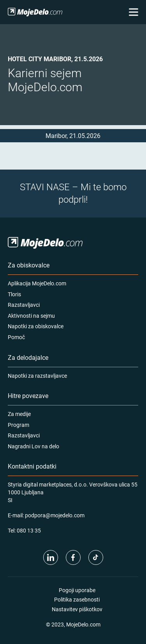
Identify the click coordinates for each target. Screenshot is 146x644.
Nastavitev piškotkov (77, 609)
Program (18, 425)
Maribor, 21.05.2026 (73, 135)
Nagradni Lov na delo (33, 446)
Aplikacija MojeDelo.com (37, 283)
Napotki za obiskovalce (36, 326)
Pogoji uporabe (77, 590)
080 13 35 (29, 530)
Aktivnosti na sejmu (31, 316)
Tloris (14, 294)
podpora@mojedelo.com (55, 515)
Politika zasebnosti (77, 599)
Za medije (19, 414)
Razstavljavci (24, 305)
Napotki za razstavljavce (37, 376)
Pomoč (16, 337)
